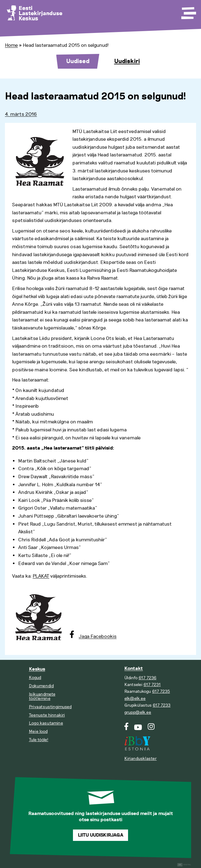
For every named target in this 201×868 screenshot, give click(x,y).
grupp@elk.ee (138, 712)
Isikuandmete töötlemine (42, 696)
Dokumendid (41, 686)
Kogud (35, 678)
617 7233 (162, 705)
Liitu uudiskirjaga (101, 835)
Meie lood (38, 731)
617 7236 (147, 678)
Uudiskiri (127, 61)
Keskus (37, 669)
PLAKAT (41, 576)
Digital (184, 865)
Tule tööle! (39, 740)
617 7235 (161, 691)
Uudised (78, 61)
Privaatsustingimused (50, 707)
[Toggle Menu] (188, 11)
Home (11, 45)
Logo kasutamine (46, 723)
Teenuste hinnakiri (47, 715)
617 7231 (152, 685)
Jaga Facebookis (98, 636)
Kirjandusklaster (141, 759)
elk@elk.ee (135, 698)
